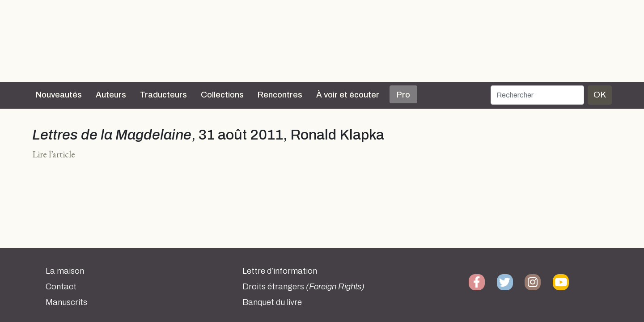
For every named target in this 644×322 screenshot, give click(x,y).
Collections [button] (222, 95)
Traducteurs (163, 95)
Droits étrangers (303, 287)
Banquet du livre (272, 302)
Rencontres (280, 95)
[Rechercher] (537, 95)
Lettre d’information (280, 271)
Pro (403, 95)
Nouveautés (59, 95)
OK (600, 95)
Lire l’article (54, 154)
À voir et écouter (348, 95)
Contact (61, 287)
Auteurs (111, 95)
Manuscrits (66, 302)
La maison (65, 271)
